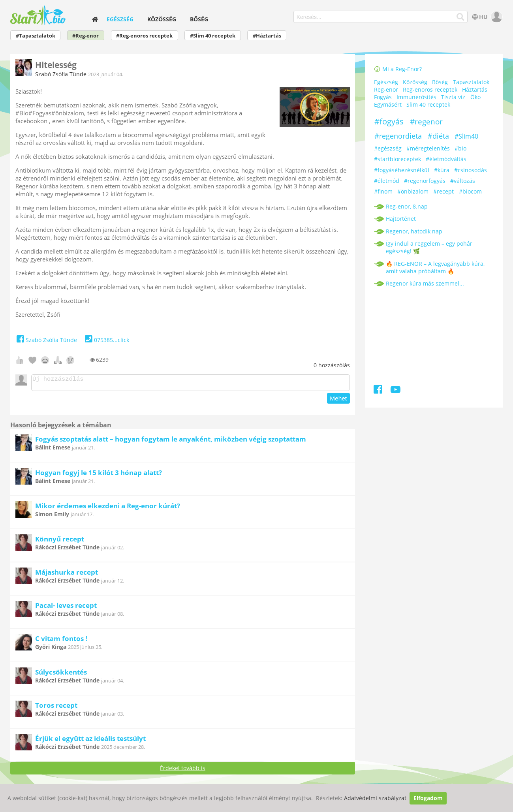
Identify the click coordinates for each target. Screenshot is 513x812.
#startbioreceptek (397, 159)
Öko (475, 97)
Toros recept (56, 708)
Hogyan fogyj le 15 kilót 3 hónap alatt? (99, 475)
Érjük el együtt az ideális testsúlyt (90, 741)
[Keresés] (461, 17)
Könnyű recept (60, 541)
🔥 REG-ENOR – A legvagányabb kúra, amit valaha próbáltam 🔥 (435, 267)
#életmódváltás (446, 159)
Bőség (199, 19)
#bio (460, 148)
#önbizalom (413, 191)
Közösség (162, 19)
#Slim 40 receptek (213, 36)
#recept (443, 191)
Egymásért (388, 104)
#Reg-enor (85, 36)
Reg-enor (386, 89)
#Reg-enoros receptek (144, 36)
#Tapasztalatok (36, 36)
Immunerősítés (416, 97)
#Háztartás (267, 36)
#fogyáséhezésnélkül (402, 170)
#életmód (387, 181)
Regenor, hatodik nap (414, 231)
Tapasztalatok (471, 82)
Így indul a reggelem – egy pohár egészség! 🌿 (429, 247)
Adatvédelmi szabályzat (375, 798)
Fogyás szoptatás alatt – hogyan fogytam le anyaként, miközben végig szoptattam (171, 441)
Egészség (120, 19)
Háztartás (475, 89)
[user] (496, 17)
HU (479, 17)
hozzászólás (332, 365)
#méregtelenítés (428, 148)
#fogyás (389, 121)
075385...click (106, 340)
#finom (383, 191)
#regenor (426, 122)
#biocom (470, 191)
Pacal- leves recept (66, 608)
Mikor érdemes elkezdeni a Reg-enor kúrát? (108, 508)
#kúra (442, 170)
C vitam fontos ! (61, 641)
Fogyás (383, 97)
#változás (463, 181)
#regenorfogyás (425, 181)
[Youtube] (396, 391)
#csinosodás (471, 170)
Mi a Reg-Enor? (398, 69)
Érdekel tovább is (183, 770)
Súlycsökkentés (61, 674)
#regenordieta (398, 136)
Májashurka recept (67, 574)
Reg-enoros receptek (430, 89)
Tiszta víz (453, 97)
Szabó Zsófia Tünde (61, 74)
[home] (95, 19)
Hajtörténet (401, 219)
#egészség (388, 148)
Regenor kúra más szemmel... (425, 283)
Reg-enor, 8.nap (407, 206)
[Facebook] (379, 391)
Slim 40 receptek (428, 104)
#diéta (438, 136)
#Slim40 (466, 136)
